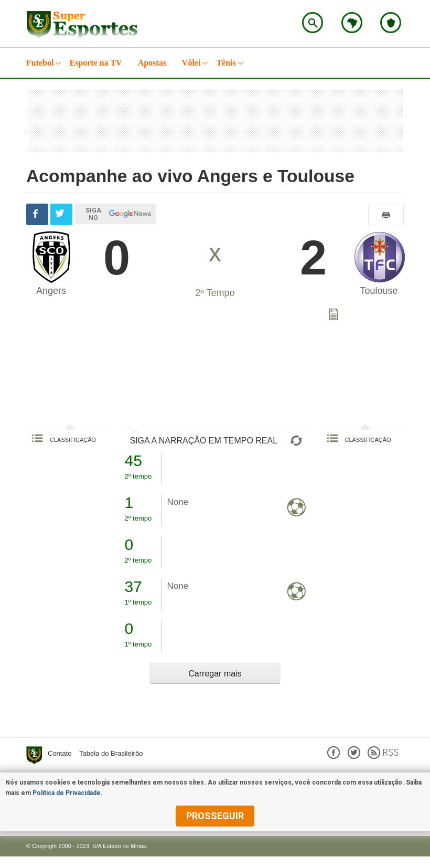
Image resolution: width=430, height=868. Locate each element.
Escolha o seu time (391, 23)
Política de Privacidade (67, 793)
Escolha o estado (352, 23)
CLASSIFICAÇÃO (64, 440)
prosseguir (215, 816)
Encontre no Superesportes (313, 23)
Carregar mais (215, 674)
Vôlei (191, 63)
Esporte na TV (95, 63)
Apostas (152, 63)
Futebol (40, 63)
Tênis (226, 63)
